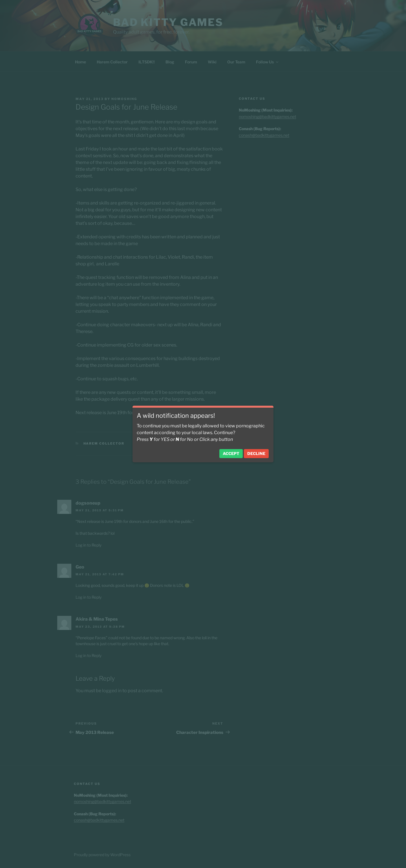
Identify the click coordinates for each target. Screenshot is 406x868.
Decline (256, 453)
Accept (231, 453)
